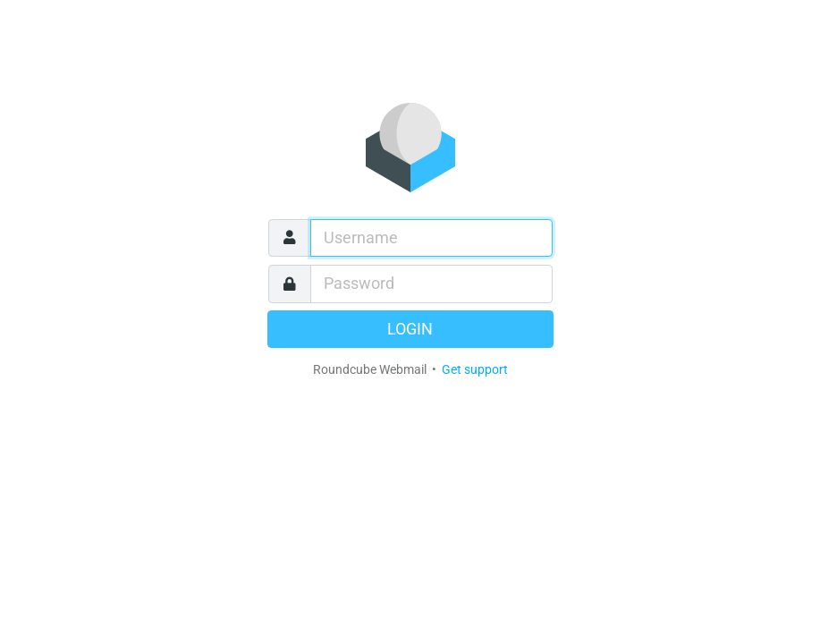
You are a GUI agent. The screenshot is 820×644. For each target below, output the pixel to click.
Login (410, 329)
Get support (475, 369)
